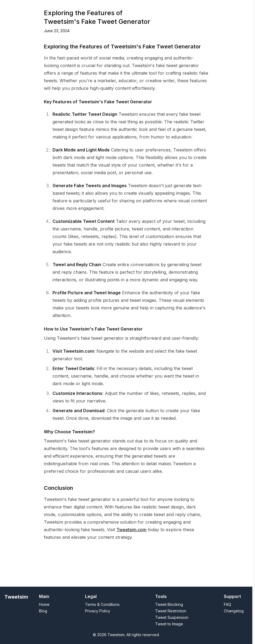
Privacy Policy (98, 611)
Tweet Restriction (171, 611)
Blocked (114, 7)
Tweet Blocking (169, 604)
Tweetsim (16, 597)
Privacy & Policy (215, 7)
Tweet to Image (66, 7)
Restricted (94, 7)
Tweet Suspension (172, 617)
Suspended (137, 7)
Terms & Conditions (102, 604)
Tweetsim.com (131, 545)
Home (43, 7)
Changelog (174, 7)
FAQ (237, 7)
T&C (192, 7)
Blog (156, 7)
